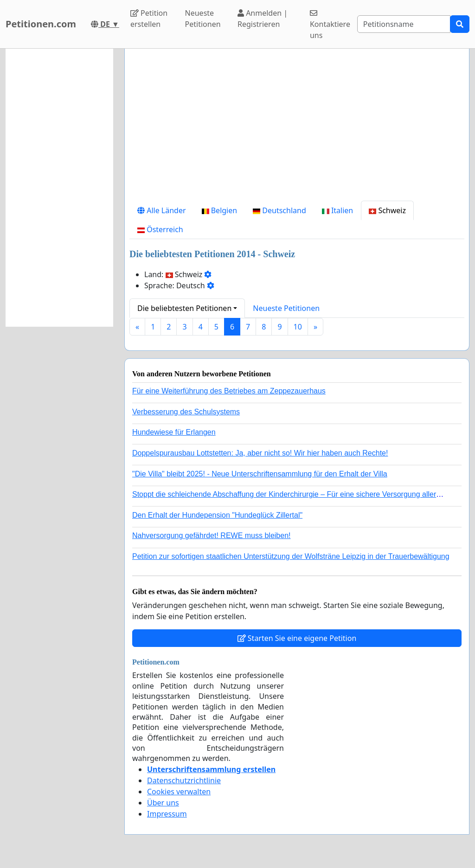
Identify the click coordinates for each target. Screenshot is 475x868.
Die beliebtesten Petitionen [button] (184, 308)
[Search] (404, 24)
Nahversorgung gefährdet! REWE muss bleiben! (212, 535)
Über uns (163, 803)
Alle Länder (162, 210)
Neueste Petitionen (203, 19)
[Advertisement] (297, 128)
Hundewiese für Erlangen (174, 432)
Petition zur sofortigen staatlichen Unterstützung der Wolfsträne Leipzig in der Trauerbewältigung (291, 556)
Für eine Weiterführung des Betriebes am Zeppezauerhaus (229, 391)
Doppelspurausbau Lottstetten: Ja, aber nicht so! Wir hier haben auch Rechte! (260, 453)
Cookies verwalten (179, 792)
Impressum (167, 814)
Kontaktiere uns (330, 25)
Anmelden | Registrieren (263, 19)
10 (298, 327)
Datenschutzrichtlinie (184, 780)
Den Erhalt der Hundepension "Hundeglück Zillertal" (217, 515)
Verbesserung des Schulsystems (186, 412)
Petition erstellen (149, 19)
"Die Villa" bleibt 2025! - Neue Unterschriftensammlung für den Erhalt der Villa (260, 474)
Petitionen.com (41, 24)
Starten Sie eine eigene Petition (297, 638)
